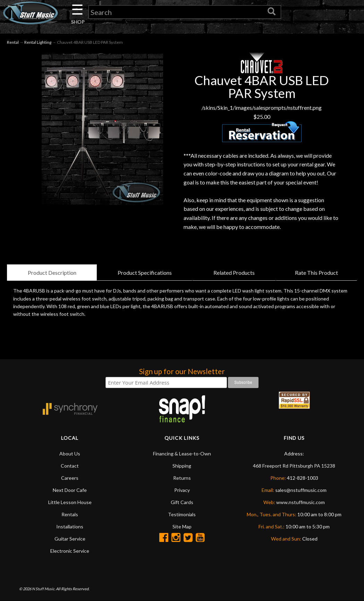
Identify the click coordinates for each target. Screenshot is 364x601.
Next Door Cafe (70, 490)
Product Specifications (145, 273)
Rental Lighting (38, 42)
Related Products (234, 273)
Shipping (182, 466)
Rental (13, 42)
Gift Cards (182, 502)
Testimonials (182, 514)
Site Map (182, 526)
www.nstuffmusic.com (300, 502)
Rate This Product (316, 273)
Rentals (70, 514)
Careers (70, 478)
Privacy (182, 490)
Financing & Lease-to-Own (182, 454)
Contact (70, 466)
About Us (70, 454)
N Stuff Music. (44, 589)
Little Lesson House (70, 502)
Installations (70, 526)
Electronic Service (70, 551)
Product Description (52, 273)
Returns (182, 478)
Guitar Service (70, 539)
